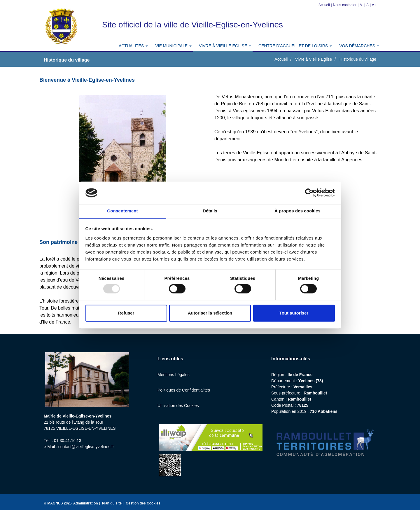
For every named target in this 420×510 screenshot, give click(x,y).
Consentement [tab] (122, 211)
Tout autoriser (294, 313)
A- (361, 5)
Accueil (324, 5)
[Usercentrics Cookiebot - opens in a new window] (309, 193)
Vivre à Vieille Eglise (314, 59)
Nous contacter (345, 5)
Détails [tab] (210, 211)
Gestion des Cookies (143, 503)
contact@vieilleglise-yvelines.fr (86, 447)
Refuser (126, 313)
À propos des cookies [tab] (297, 211)
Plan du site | (113, 503)
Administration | (87, 503)
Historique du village (358, 59)
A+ (374, 5)
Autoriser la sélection (210, 313)
